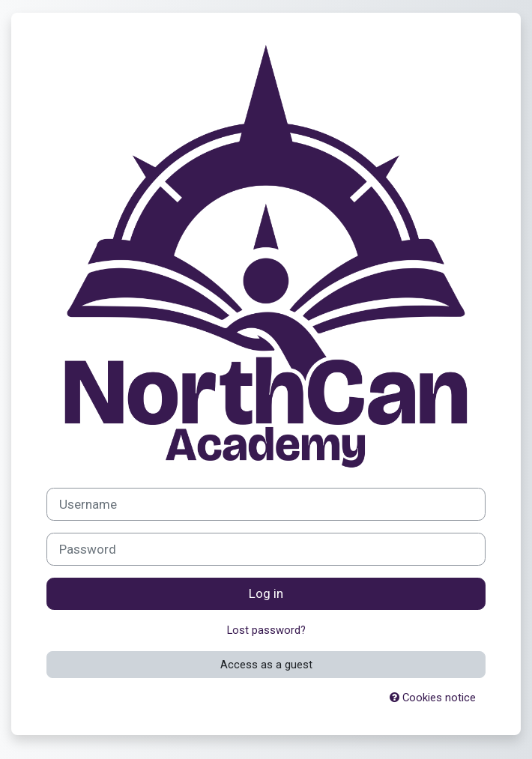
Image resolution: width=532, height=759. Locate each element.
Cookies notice (433, 698)
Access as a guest (266, 665)
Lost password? (266, 630)
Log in (266, 593)
